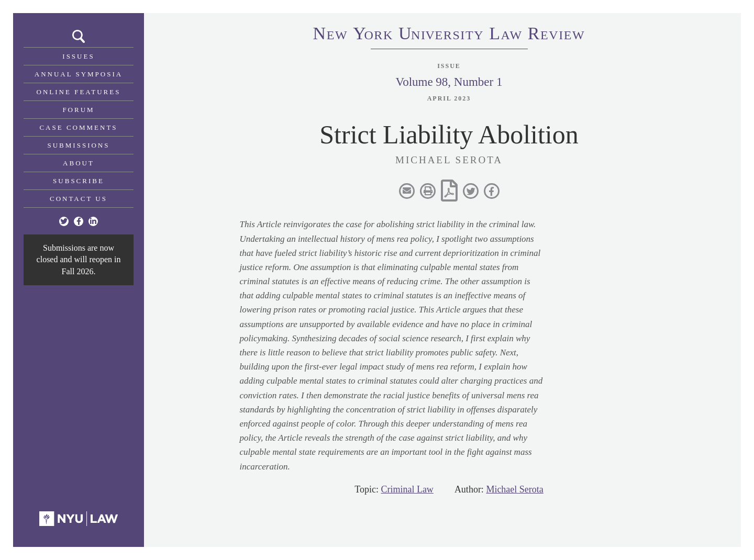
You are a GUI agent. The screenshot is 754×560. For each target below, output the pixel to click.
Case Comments (78, 127)
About (79, 163)
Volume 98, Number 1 (449, 82)
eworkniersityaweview (449, 35)
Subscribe (79, 181)
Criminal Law (407, 489)
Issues (78, 56)
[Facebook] (79, 221)
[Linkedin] (93, 221)
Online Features (79, 92)
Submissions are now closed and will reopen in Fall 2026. (79, 260)
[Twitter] (64, 221)
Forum (78, 110)
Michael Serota (514, 489)
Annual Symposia (79, 74)
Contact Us (79, 199)
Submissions (79, 145)
